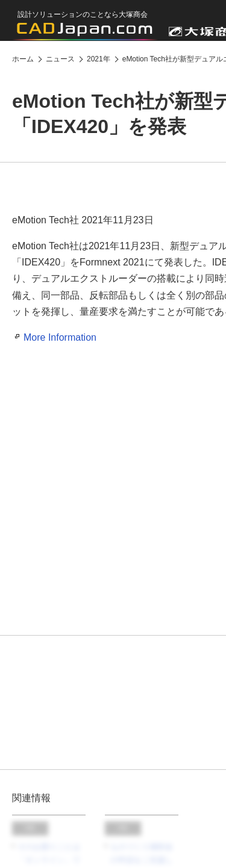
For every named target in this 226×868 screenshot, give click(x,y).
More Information (60, 337)
